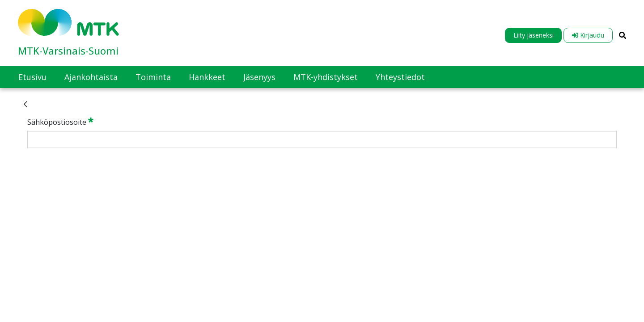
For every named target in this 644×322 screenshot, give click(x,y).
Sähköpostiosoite (60, 122)
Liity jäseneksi (534, 35)
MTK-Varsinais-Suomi (68, 51)
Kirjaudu (588, 35)
